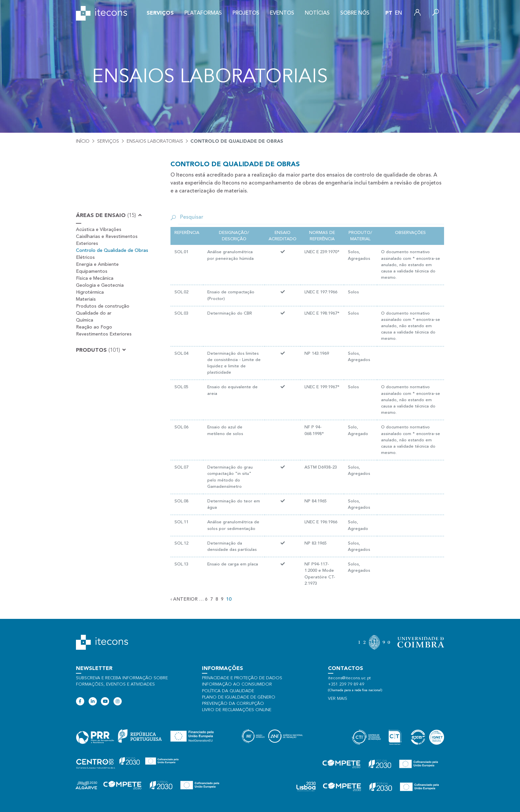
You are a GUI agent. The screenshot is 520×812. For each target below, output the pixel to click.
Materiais (86, 299)
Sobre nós (355, 13)
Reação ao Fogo (94, 327)
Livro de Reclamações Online (237, 710)
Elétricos (85, 258)
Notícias (317, 13)
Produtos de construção (103, 306)
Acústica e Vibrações (99, 230)
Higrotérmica (90, 292)
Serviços (160, 13)
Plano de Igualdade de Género (239, 697)
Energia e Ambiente (97, 264)
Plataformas (203, 13)
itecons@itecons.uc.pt (349, 678)
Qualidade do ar (94, 313)
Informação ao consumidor (237, 684)
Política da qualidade (228, 691)
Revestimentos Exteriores (104, 334)
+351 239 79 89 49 (346, 684)
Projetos (246, 13)
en (398, 13)
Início (83, 141)
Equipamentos (92, 271)
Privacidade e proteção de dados (242, 678)
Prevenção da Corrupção (233, 704)
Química (85, 320)
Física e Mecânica (95, 278)
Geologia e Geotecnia (100, 285)
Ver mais (338, 699)
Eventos (282, 13)
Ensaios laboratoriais (155, 141)
